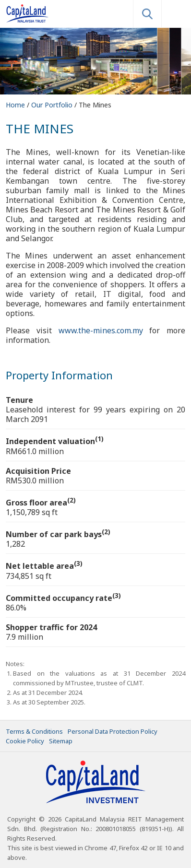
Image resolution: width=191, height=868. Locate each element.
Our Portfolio (53, 105)
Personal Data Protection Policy (113, 731)
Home (16, 105)
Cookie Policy (25, 741)
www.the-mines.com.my (101, 330)
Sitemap (61, 741)
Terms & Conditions (34, 731)
